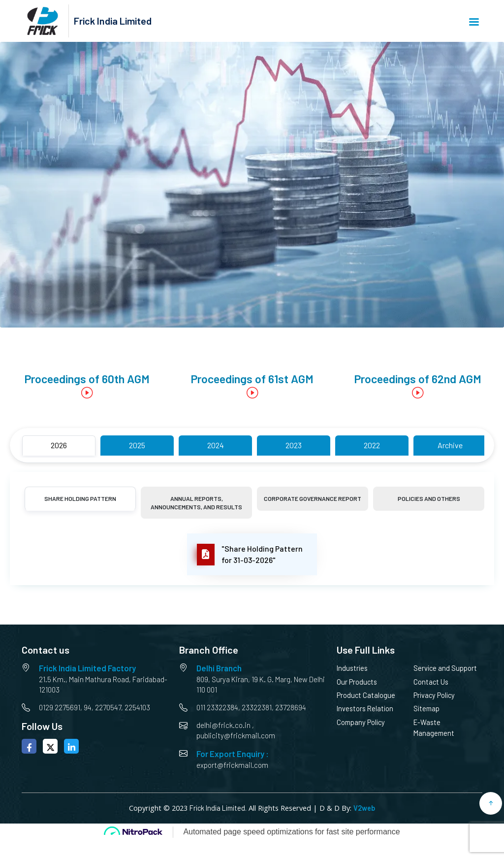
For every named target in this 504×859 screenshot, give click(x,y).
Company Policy (361, 722)
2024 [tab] (216, 445)
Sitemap (426, 709)
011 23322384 (217, 707)
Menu (474, 22)
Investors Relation (365, 709)
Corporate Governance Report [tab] (313, 498)
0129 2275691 (60, 707)
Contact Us (431, 682)
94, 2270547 (102, 707)
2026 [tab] (59, 445)
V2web (364, 808)
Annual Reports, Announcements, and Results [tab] (196, 503)
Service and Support (445, 668)
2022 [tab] (372, 445)
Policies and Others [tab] (429, 498)
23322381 (257, 707)
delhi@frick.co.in (223, 725)
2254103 (137, 707)
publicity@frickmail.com (236, 735)
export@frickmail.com (232, 765)
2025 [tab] (137, 445)
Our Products (357, 682)
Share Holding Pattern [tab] (80, 498)
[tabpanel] (252, 554)
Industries (352, 668)
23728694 (291, 707)
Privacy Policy (434, 695)
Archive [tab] (450, 445)
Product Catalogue (366, 695)
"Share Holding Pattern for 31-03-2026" (250, 555)
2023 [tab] (294, 445)
